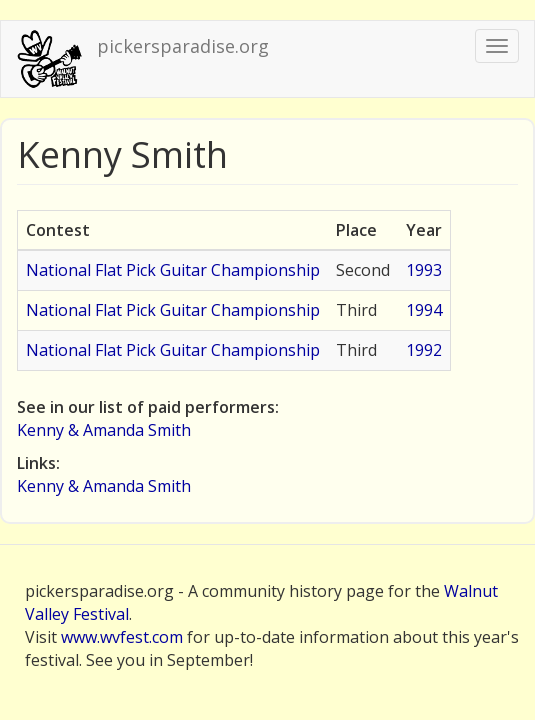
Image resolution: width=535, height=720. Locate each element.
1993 (424, 270)
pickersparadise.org (183, 46)
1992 (424, 350)
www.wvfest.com (122, 637)
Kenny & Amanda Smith (104, 430)
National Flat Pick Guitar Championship (173, 270)
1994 (424, 310)
